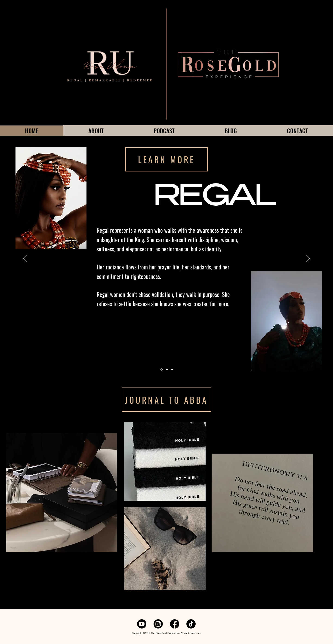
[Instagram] (158, 624)
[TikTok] (191, 624)
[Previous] (25, 259)
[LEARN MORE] (166, 159)
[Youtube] (142, 624)
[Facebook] (175, 624)
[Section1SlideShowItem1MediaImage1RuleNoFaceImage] (162, 370)
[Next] (308, 259)
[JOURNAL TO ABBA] (166, 400)
